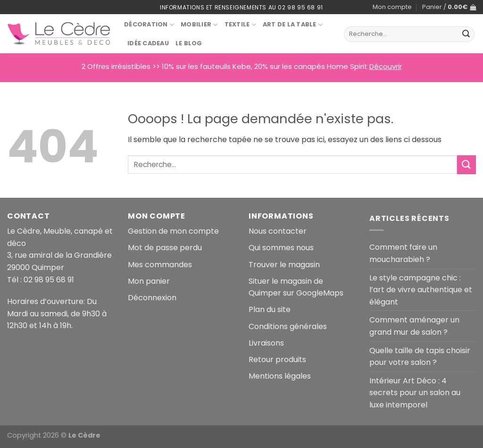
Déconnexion (152, 298)
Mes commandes (160, 265)
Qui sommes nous (281, 248)
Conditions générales (288, 326)
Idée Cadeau (148, 43)
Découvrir (386, 66)
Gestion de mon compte (173, 231)
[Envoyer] (466, 34)
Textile (240, 25)
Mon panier (149, 281)
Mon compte (392, 7)
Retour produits (277, 359)
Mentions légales (280, 376)
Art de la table (293, 25)
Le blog (189, 43)
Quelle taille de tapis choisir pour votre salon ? (420, 357)
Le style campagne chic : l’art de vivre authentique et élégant (421, 290)
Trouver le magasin (284, 265)
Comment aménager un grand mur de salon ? (414, 326)
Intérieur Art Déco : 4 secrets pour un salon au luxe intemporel (415, 393)
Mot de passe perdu (165, 248)
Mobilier (199, 25)
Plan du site (270, 309)
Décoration (149, 25)
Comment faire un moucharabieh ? (403, 253)
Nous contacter (278, 231)
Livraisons (266, 343)
